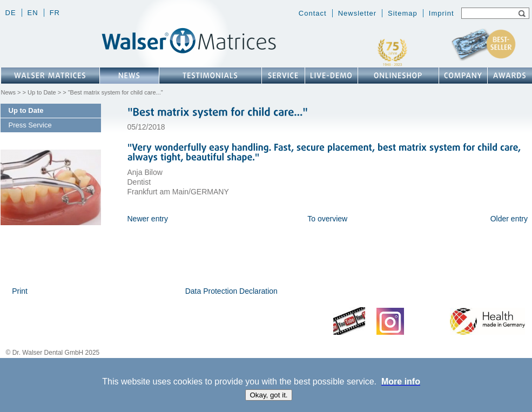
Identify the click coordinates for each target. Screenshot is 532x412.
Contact (313, 13)
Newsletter (357, 13)
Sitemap (403, 13)
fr (55, 13)
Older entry (509, 219)
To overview (327, 219)
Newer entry (148, 219)
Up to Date (42, 92)
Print (20, 291)
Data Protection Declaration (231, 291)
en (33, 13)
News (9, 92)
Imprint (442, 13)
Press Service (30, 125)
